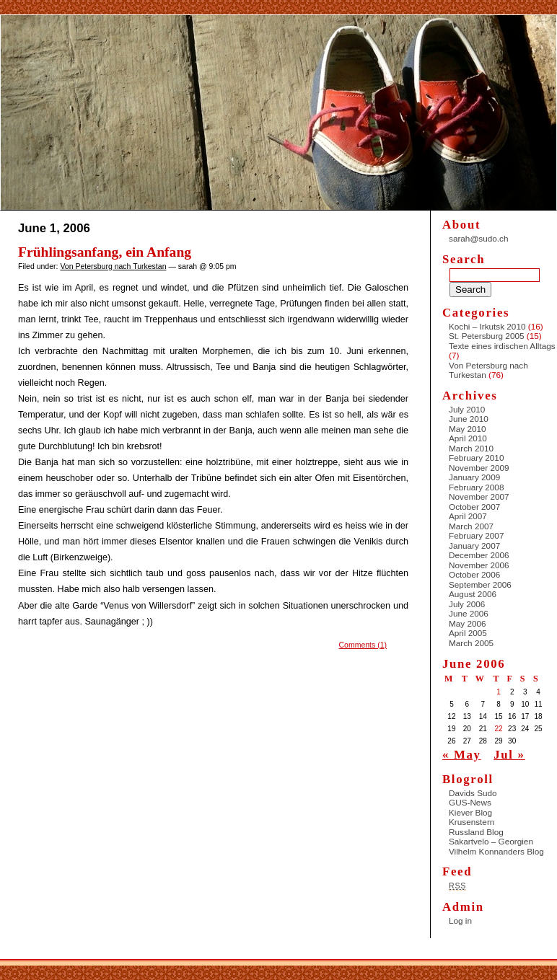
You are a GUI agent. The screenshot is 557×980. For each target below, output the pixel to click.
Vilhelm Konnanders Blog (496, 851)
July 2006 (467, 604)
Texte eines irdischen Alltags (502, 346)
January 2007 (474, 546)
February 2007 (476, 535)
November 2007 (479, 496)
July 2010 (467, 409)
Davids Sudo (473, 793)
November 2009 (479, 468)
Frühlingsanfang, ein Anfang (105, 252)
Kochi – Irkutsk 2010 (487, 326)
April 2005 (468, 633)
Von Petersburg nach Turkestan (113, 266)
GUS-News (470, 802)
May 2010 (468, 429)
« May (462, 755)
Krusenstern (472, 822)
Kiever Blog (470, 812)
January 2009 (474, 477)
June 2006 (469, 613)
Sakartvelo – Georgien (491, 841)
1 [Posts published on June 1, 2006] (499, 692)
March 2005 (471, 643)
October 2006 (474, 574)
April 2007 (468, 516)
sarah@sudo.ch (478, 238)
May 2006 (468, 623)
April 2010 (468, 438)
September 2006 (480, 584)
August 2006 (473, 594)
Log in (460, 921)
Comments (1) (363, 645)
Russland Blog (476, 832)
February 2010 (476, 458)
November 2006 (479, 565)
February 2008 (476, 487)
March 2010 (471, 448)
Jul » (509, 755)
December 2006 (479, 555)
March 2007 (471, 526)
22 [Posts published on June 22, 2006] (499, 729)
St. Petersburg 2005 (487, 336)
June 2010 (469, 419)
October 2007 (474, 507)
